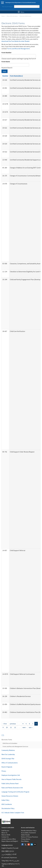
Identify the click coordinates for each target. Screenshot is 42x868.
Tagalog (4, 864)
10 (7, 727)
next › (24, 727)
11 (11, 727)
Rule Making (25, 841)
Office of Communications (10, 763)
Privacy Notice (26, 839)
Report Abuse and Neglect (10, 841)
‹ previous (13, 724)
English (4, 848)
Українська (13, 858)
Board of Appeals (7, 767)
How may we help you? (7, 7)
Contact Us (5, 837)
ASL (3, 866)
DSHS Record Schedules (10, 743)
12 (15, 727)
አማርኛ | (11, 861)
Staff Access (5, 831)
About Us (4, 833)
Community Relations (8, 750)
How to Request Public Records (11, 779)
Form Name (6, 62)
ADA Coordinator (7, 804)
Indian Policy (5, 800)
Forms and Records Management (18, 49)
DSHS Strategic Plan (8, 759)
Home (3, 16)
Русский (16, 848)
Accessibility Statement (28, 833)
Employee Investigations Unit (11, 775)
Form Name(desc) (16, 76)
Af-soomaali (5, 858)
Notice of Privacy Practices (30, 837)
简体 (3, 851)
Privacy (4, 771)
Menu (21, 12)
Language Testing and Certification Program (15, 792)
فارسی (16, 861)
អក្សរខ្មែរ (8, 854)
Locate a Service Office (9, 839)
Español (9, 848)
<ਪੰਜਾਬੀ (14, 854)
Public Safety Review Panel (10, 784)
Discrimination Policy (8, 808)
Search (38, 6)
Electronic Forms (7, 740)
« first (5, 724)
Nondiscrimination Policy (29, 831)
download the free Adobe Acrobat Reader (15, 41)
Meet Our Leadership (8, 754)
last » (31, 727)
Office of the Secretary (12, 16)
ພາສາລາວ (11, 864)
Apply (5, 71)
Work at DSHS (6, 835)
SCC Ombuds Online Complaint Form (13, 813)
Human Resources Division (10, 796)
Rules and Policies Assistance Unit (12, 788)
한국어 (12, 851)
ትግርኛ (17, 864)
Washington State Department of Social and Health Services (21, 3)
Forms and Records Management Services (15, 746)
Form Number (6, 53)
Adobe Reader (25, 835)
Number (5, 76)
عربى (3, 854)
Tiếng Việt (5, 861)
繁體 (7, 851)
